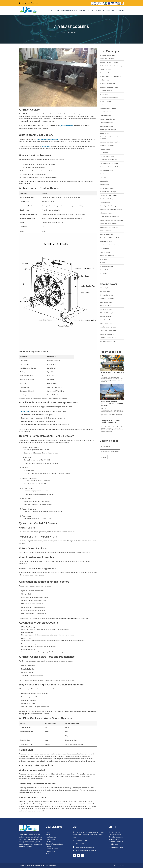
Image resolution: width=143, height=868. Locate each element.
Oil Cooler (103, 262)
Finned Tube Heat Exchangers (108, 159)
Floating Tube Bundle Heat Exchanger (111, 166)
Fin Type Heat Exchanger (107, 156)
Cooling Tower (109, 283)
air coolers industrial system (48, 139)
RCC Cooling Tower (105, 305)
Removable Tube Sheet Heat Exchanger (111, 209)
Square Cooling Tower (106, 319)
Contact (121, 11)
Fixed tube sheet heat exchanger (110, 163)
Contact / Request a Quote (54, 844)
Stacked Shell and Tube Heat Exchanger (111, 65)
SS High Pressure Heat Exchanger (110, 216)
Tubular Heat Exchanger (107, 266)
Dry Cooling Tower (105, 291)
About (54, 11)
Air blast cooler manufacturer (110, 452)
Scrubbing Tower (105, 79)
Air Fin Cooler (104, 259)
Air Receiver (103, 104)
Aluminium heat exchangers (108, 108)
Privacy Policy (50, 851)
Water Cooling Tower (106, 316)
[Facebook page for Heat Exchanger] (74, 855)
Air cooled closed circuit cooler (109, 97)
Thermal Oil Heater (105, 269)
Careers (48, 846)
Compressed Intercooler (107, 122)
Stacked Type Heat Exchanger (108, 223)
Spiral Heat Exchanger (106, 212)
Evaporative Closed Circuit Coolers (110, 141)
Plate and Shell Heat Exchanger (109, 195)
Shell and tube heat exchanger (90, 11)
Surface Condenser (105, 230)
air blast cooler (106, 446)
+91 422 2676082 (116, 847)
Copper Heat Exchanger (107, 126)
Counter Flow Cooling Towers (108, 330)
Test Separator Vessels (106, 72)
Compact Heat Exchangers (107, 118)
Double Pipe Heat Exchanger (108, 129)
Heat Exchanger (109, 51)
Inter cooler (103, 177)
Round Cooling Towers (106, 323)
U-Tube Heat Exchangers (107, 234)
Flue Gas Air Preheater (106, 170)
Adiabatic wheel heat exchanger (109, 86)
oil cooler (104, 458)
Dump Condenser (105, 251)
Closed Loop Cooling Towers (108, 326)
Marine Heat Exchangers (107, 188)
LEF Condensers (105, 184)
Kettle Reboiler (104, 180)
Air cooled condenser (106, 90)
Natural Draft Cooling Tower (108, 312)
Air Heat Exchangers (106, 101)
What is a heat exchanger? (112, 372)
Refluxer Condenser (105, 69)
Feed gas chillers (105, 148)
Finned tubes (26, 411)
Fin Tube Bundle (104, 248)
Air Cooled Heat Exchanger (67, 11)
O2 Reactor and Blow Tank (107, 83)
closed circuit (46, 146)
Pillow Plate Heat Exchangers (108, 191)
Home (48, 11)
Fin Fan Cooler (104, 152)
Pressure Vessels (110, 11)
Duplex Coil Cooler (105, 133)
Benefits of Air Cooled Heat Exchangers (110, 421)
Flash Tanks (103, 273)
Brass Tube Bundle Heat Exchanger (110, 244)
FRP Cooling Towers (106, 287)
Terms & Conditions (52, 848)
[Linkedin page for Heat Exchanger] (78, 855)
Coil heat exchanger (106, 115)
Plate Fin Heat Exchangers (107, 198)
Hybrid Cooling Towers (106, 302)
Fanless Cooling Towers (107, 309)
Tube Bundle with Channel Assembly (110, 76)
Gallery (48, 841)
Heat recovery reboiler (107, 173)
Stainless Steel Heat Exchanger (109, 227)
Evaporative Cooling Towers (108, 337)
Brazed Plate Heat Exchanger (108, 111)
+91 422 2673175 (80, 843)
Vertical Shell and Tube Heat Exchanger (111, 237)
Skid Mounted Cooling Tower (108, 341)
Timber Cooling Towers (106, 294)
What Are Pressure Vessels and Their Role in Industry (112, 403)
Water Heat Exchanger (106, 241)
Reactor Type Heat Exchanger (108, 205)
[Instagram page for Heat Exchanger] (83, 855)
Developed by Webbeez (117, 865)
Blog (47, 853)
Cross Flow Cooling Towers (107, 333)
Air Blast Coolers (105, 94)
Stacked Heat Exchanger (107, 58)
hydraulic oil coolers (66, 125)
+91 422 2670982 (80, 840)
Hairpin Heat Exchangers (107, 255)
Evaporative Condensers (107, 145)
